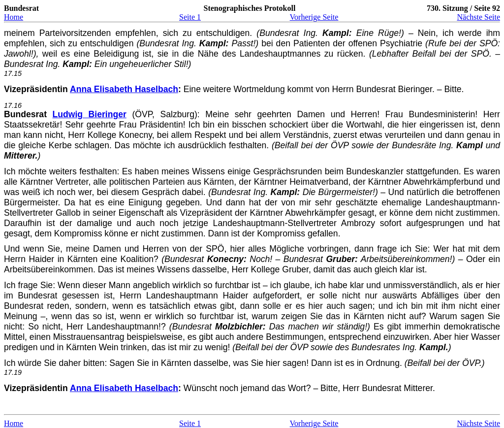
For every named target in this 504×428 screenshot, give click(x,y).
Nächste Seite (478, 17)
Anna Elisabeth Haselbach (124, 89)
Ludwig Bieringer (90, 114)
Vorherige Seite (314, 17)
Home (14, 17)
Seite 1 (190, 17)
